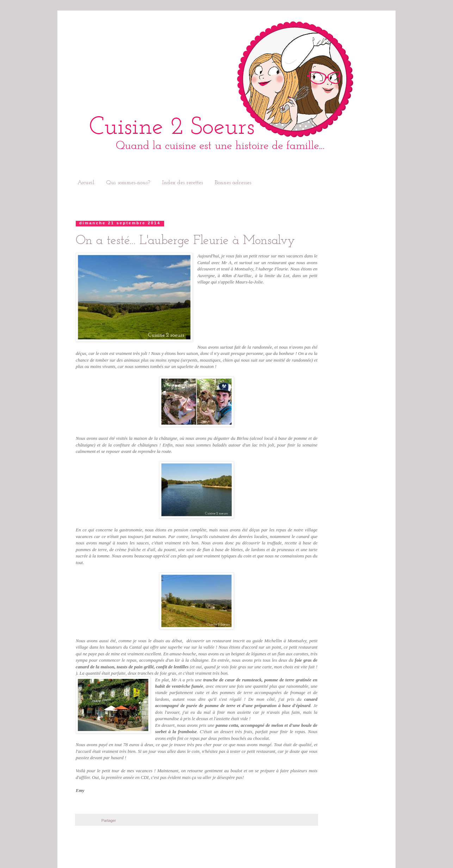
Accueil (86, 183)
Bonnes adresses (233, 183)
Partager (109, 820)
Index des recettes (182, 183)
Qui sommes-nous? (128, 183)
